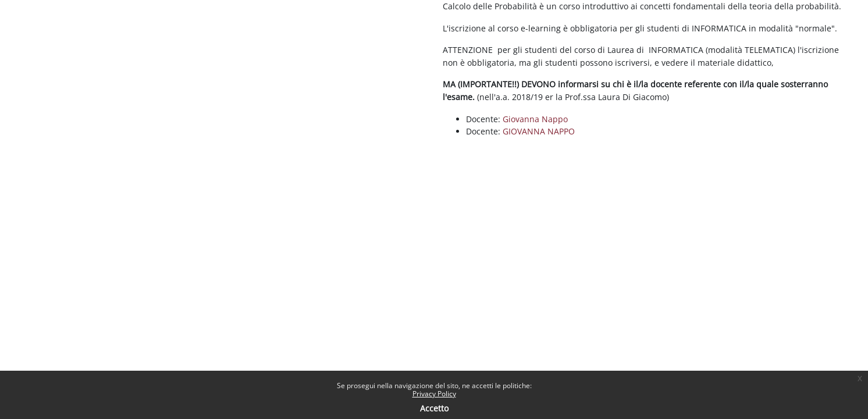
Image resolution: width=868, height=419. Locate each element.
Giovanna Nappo (535, 119)
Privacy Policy (434, 394)
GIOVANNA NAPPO (539, 131)
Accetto (434, 408)
